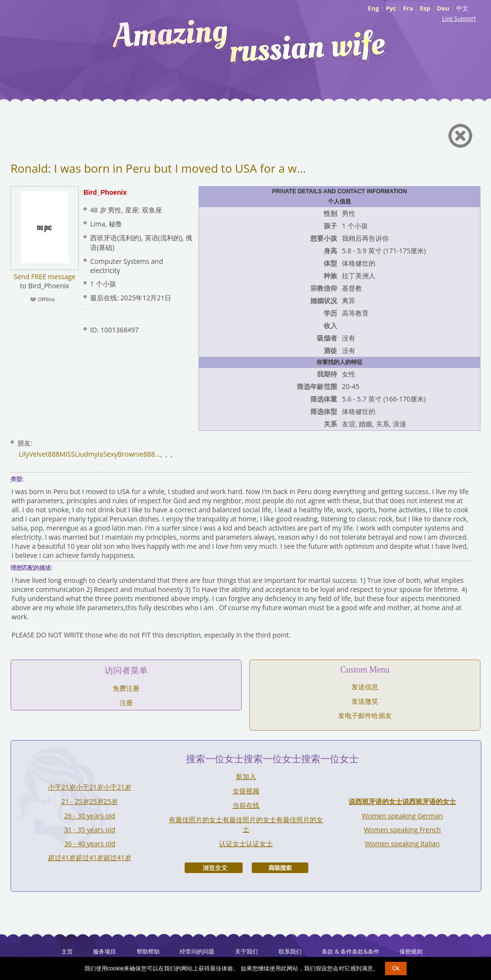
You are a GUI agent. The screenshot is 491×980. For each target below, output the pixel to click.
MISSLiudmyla (81, 454)
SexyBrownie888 (129, 454)
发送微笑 (365, 701)
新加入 (246, 776)
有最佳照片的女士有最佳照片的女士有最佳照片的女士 (246, 824)
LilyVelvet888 (39, 454)
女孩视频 (246, 791)
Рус (391, 8)
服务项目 (105, 951)
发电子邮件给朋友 (365, 715)
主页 (67, 951)
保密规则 (411, 951)
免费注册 (126, 688)
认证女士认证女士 (246, 844)
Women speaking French (403, 830)
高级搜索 (280, 868)
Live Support (459, 18)
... (158, 454)
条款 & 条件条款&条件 (351, 951)
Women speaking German (402, 816)
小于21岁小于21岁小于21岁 (90, 787)
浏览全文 (214, 868)
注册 (126, 703)
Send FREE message (45, 277)
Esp (425, 8)
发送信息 (365, 687)
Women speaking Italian (402, 844)
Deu (443, 8)
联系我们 (290, 951)
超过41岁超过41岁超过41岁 (90, 857)
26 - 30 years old (90, 816)
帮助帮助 (148, 951)
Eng (373, 8)
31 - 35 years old (90, 830)
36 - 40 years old (90, 844)
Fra (408, 8)
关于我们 (246, 951)
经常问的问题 (197, 951)
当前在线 (246, 805)
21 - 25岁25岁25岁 (90, 801)
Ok (396, 968)
